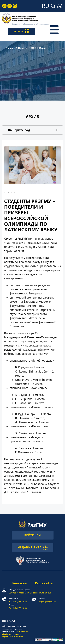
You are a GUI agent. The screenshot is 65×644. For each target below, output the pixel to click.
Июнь (42, 48)
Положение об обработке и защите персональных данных (15, 634)
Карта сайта (44, 583)
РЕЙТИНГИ (33, 535)
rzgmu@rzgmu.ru (47, 600)
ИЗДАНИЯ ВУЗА (32, 547)
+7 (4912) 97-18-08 (18, 606)
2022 (33, 48)
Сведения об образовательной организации (31, 24)
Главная (10, 48)
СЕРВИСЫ (22, 31)
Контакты (20, 583)
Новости (23, 48)
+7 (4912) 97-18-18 (18, 600)
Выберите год (19, 130)
